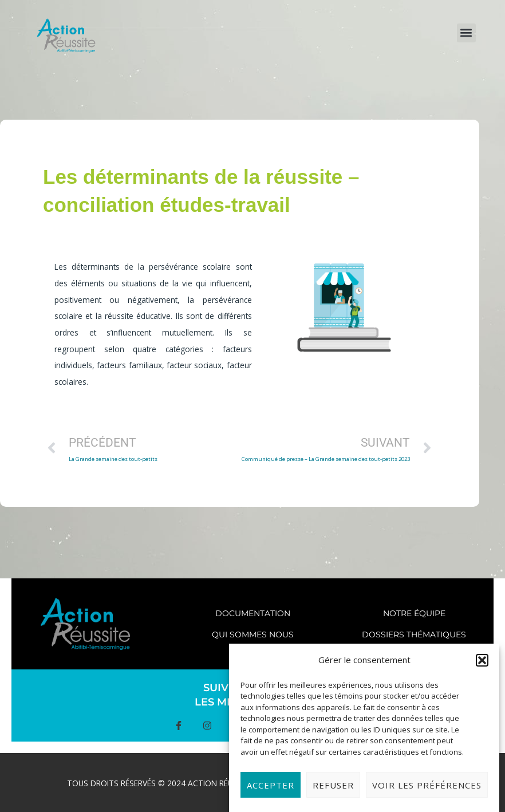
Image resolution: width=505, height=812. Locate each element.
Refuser (333, 791)
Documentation (253, 613)
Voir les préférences (427, 791)
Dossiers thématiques (414, 634)
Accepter (271, 791)
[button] (482, 667)
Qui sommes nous (253, 634)
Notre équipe (414, 613)
